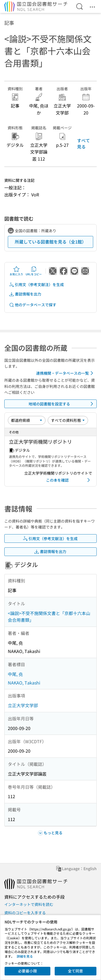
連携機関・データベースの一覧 (66, 373)
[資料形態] (68, 420)
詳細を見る (25, 956)
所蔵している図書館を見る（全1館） (50, 242)
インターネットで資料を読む (29, 904)
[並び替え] (27, 420)
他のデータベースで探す (33, 305)
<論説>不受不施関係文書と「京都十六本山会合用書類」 (49, 617)
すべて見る (83, 143)
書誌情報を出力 (25, 294)
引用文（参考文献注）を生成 (36, 285)
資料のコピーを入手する (25, 913)
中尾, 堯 (15, 674)
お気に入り (16, 271)
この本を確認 (69, 480)
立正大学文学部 (23, 705)
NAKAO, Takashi (24, 683)
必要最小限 (27, 971)
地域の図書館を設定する (62, 404)
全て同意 (75, 971)
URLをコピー (34, 271)
